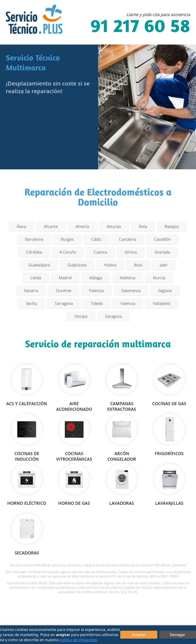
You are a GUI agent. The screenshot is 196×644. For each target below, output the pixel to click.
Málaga (96, 278)
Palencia (96, 291)
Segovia (165, 291)
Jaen (164, 265)
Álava (21, 226)
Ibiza (138, 265)
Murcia (159, 278)
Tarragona (64, 303)
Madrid (65, 278)
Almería (82, 226)
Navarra (31, 291)
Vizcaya (81, 316)
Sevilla (31, 303)
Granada (162, 252)
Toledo (97, 303)
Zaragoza (113, 316)
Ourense (64, 291)
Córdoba (34, 252)
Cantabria (128, 239)
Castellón (162, 239)
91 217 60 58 (140, 27)
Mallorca (127, 278)
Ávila (143, 226)
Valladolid (162, 303)
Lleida (36, 278)
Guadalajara (39, 265)
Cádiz (96, 239)
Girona (131, 252)
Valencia (128, 303)
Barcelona (34, 239)
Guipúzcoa (77, 265)
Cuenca (100, 252)
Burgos (67, 239)
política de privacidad (78, 640)
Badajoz (172, 226)
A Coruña (68, 252)
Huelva (110, 265)
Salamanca (131, 291)
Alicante (51, 226)
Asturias (114, 226)
